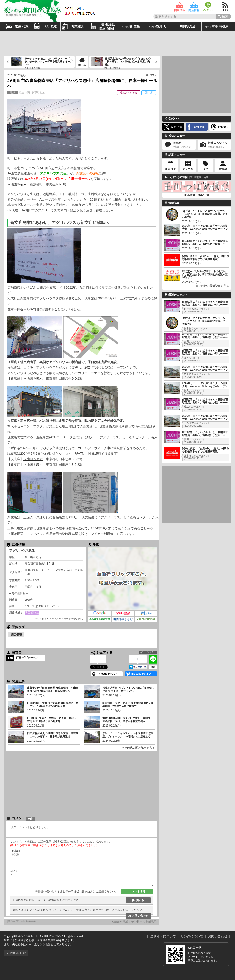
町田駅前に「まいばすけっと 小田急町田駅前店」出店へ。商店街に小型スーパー (205, 243)
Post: (152, 75)
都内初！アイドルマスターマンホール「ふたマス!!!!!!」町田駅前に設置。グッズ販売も (205, 214)
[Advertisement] (117, 43)
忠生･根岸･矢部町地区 (26, 92)
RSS (225, 5)
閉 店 (149, 93)
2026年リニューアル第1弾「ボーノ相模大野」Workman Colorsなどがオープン (205, 227)
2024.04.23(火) (17, 75)
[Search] (224, 17)
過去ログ (170, 169)
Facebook (198, 127)
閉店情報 (194, 5)
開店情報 (180, 5)
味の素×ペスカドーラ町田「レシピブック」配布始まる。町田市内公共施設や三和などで (205, 274)
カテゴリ (188, 169)
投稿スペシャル (129, 93)
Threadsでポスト (107, 674)
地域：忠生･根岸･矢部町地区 (140, 922)
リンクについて (192, 936)
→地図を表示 (17, 184)
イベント (208, 5)
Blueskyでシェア (141, 674)
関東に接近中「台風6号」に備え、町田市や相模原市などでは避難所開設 (206, 258)
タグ (206, 169)
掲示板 (140, 900)
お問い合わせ (140, 916)
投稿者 (223, 169)
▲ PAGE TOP (16, 953)
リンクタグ (150, 652)
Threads (223, 127)
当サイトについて (163, 936)
